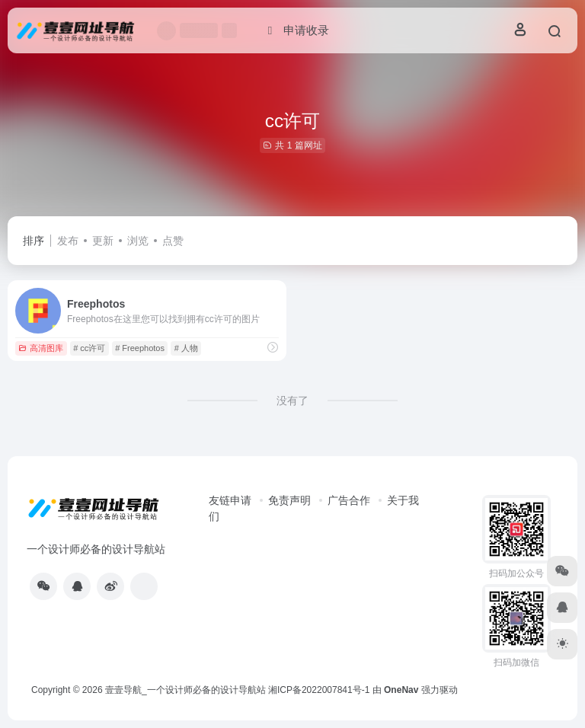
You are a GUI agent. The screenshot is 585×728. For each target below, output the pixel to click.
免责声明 (289, 500)
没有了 (292, 401)
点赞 (173, 241)
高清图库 (41, 348)
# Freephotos (140, 348)
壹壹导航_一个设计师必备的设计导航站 (185, 690)
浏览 (138, 241)
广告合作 (349, 500)
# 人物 (186, 348)
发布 (68, 241)
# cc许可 (89, 348)
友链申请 (230, 500)
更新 (103, 241)
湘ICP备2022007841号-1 (319, 690)
